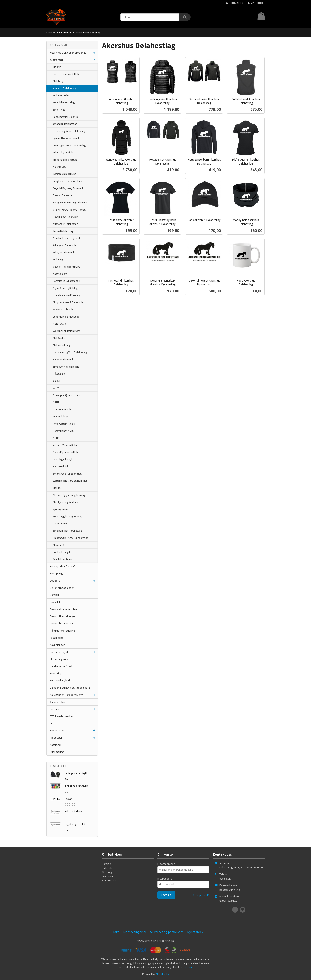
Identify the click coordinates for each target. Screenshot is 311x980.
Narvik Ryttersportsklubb (66, 452)
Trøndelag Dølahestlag (65, 160)
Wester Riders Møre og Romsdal (70, 481)
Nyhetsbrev (195, 932)
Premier (55, 709)
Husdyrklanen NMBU (64, 431)
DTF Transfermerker (62, 716)
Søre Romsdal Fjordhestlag (67, 531)
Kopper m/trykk (59, 652)
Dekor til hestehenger (63, 616)
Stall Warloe (59, 338)
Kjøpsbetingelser (135, 932)
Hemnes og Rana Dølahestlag (69, 131)
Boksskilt (55, 602)
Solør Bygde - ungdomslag (67, 474)
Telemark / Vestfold (63, 153)
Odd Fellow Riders (63, 559)
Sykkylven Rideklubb (64, 252)
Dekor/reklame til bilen (63, 609)
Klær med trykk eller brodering (68, 53)
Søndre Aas (59, 110)
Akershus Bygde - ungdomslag (69, 495)
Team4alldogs (60, 417)
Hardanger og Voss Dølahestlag (70, 352)
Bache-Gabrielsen (62, 467)
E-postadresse (166, 864)
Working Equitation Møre (66, 331)
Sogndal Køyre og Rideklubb (68, 188)
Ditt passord (165, 879)
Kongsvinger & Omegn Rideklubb (71, 202)
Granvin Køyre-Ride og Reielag (69, 210)
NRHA (56, 402)
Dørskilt (54, 595)
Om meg (107, 872)
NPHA (56, 438)
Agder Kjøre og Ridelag (65, 288)
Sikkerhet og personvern (167, 932)
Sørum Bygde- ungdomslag (68, 516)
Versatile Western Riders (65, 445)
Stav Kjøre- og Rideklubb (66, 502)
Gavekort (108, 876)
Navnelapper (57, 645)
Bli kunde (107, 868)
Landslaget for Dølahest (66, 117)
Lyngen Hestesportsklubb (66, 138)
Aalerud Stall (60, 167)
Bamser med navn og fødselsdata (70, 688)
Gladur (57, 381)
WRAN (56, 388)
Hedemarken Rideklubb (65, 217)
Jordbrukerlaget (61, 552)
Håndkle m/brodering (62, 631)
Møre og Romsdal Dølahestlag (69, 145)
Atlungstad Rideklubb (64, 245)
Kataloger (56, 745)
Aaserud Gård (60, 274)
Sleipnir (57, 67)
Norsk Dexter (60, 324)
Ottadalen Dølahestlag (65, 124)
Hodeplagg (56, 573)
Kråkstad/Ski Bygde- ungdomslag (71, 538)
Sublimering (57, 752)
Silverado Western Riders (66, 367)
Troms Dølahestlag (63, 231)
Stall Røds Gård (61, 95)
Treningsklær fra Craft (63, 566)
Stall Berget (59, 81)
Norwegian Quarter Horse (67, 395)
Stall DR (57, 488)
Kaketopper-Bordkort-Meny (66, 695)
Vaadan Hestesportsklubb (67, 267)
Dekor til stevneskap (62, 623)
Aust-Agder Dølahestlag (65, 224)
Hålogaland (59, 374)
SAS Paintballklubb (63, 310)
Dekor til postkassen (62, 588)
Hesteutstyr (57, 730)
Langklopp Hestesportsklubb (68, 181)
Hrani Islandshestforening (66, 295)
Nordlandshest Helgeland (66, 238)
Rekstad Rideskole (63, 195)
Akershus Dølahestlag (65, 88)
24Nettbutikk (162, 974)
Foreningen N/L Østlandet (67, 281)
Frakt (115, 932)
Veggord (55, 581)
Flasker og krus (59, 659)
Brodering (56, 673)
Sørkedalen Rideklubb (65, 174)
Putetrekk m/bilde (61, 680)
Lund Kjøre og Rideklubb (66, 317)
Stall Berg (58, 260)
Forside (51, 33)
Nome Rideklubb (62, 409)
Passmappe (57, 638)
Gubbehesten (60, 524)
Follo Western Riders (64, 424)
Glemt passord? (201, 895)
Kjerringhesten (60, 509)
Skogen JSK (59, 545)
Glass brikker (58, 702)
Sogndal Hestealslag (64, 103)
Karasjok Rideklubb (63, 359)
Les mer (188, 967)
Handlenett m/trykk (61, 666)
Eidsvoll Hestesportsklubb (67, 74)
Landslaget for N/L (63, 459)
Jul (51, 723)
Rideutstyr (56, 738)
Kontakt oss (109, 880)
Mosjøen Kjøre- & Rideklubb (68, 302)
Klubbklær (57, 60)
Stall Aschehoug (61, 345)
